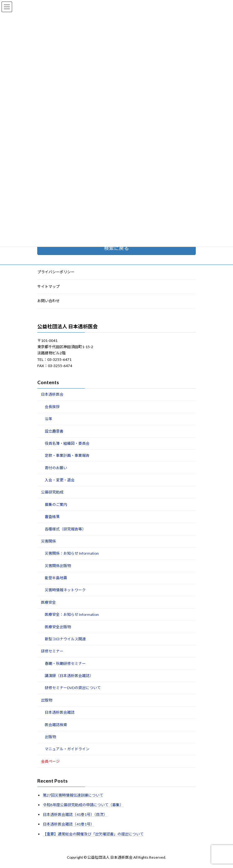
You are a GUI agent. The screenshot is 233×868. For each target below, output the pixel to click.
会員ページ (50, 761)
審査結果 (52, 517)
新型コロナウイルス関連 (65, 639)
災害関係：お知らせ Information (72, 554)
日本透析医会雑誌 (60, 713)
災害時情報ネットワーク (65, 590)
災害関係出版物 (58, 566)
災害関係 (48, 541)
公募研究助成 (52, 492)
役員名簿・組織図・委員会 (67, 443)
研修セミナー (52, 651)
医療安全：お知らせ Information (72, 615)
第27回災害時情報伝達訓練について (73, 795)
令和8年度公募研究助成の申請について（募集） (83, 805)
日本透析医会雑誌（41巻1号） (69, 824)
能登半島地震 (56, 578)
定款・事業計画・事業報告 (67, 456)
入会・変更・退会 (60, 480)
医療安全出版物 (58, 627)
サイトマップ (48, 286)
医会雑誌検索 (56, 725)
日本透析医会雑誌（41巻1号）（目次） (75, 815)
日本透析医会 (52, 395)
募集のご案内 (56, 504)
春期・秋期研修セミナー (65, 663)
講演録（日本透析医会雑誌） (69, 676)
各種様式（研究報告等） (65, 529)
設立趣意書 (54, 431)
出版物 (47, 700)
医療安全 (48, 602)
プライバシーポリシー (56, 272)
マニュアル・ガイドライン (67, 749)
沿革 (48, 419)
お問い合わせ (48, 301)
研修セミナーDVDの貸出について (73, 688)
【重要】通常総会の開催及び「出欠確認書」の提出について (93, 834)
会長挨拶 (52, 407)
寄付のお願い (56, 468)
